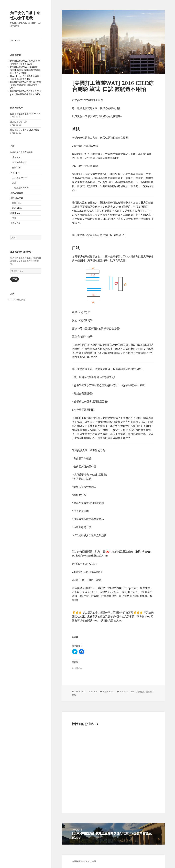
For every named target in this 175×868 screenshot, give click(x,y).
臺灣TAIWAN (17, 198)
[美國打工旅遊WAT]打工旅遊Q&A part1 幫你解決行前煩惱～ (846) (26, 93)
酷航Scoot (17, 167)
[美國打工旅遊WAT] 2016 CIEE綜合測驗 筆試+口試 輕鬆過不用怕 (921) (26, 85)
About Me (15, 40)
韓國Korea (15, 213)
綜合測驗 (140, 692)
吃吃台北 (16, 203)
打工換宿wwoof (20, 178)
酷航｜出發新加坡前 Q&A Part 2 (25, 114)
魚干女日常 (15, 223)
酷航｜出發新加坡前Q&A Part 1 (25, 130)
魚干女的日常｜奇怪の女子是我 (25, 15)
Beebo (94, 692)
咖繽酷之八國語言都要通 (21, 152)
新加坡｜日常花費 (18, 122)
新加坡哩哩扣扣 (19, 162)
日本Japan (15, 173)
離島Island (17, 208)
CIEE (132, 692)
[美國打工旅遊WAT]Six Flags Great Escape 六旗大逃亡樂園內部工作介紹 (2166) (25, 70)
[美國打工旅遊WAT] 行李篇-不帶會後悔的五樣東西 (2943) (25, 62)
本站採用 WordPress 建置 (84, 861)
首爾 (14, 218)
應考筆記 (16, 157)
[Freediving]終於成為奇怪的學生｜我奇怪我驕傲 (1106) (26, 78)
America (124, 692)
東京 (14, 183)
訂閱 (15, 279)
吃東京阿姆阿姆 (21, 188)
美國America (17, 193)
